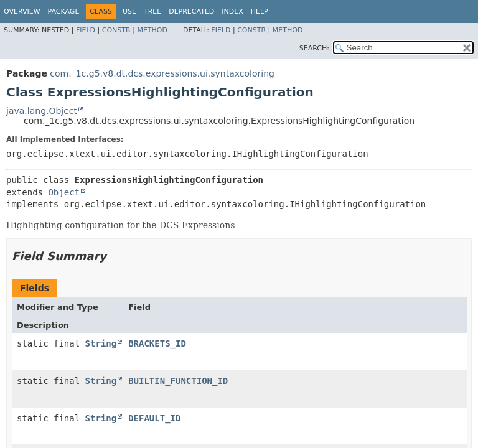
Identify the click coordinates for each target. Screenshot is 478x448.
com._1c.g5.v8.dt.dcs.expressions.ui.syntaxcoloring (162, 73)
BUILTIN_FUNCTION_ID (178, 381)
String (101, 343)
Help (260, 12)
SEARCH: (314, 48)
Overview (22, 12)
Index (232, 12)
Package (64, 12)
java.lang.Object (42, 111)
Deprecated (191, 12)
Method (152, 30)
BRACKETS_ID (157, 343)
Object (64, 192)
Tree (152, 12)
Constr (116, 30)
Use (129, 12)
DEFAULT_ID (154, 418)
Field (86, 30)
